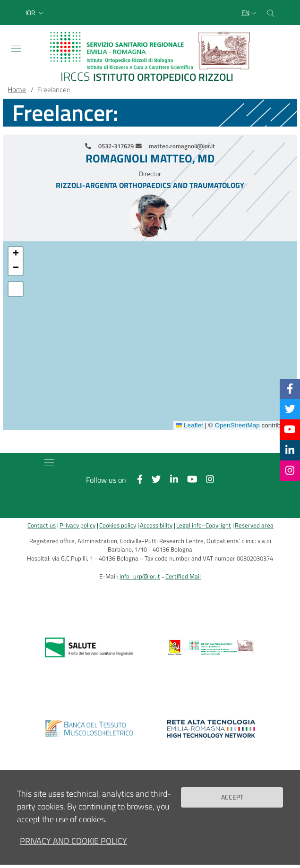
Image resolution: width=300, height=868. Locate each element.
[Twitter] (290, 409)
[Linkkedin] (290, 450)
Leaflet (189, 425)
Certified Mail (183, 576)
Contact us (42, 525)
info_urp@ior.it (140, 576)
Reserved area (254, 525)
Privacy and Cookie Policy (73, 841)
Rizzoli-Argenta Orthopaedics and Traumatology (150, 185)
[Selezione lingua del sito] (250, 13)
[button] (35, 13)
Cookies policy (118, 525)
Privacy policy (77, 525)
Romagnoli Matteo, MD (150, 158)
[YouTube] (290, 429)
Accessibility (156, 525)
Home (17, 89)
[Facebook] (290, 389)
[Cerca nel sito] (271, 13)
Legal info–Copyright (204, 525)
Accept (232, 797)
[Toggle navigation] (16, 48)
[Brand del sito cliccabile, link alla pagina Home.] (150, 58)
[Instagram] (290, 470)
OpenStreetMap (237, 425)
